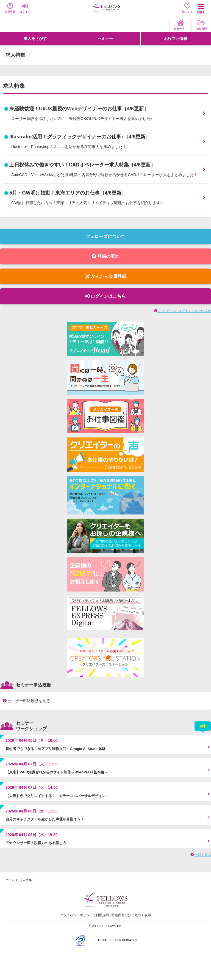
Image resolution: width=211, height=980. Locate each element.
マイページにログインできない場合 (183, 311)
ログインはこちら (105, 296)
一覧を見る (201, 855)
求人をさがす (35, 39)
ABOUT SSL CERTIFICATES (117, 940)
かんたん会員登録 (105, 276)
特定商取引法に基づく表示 (131, 915)
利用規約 (102, 915)
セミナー (105, 39)
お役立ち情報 (176, 39)
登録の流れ (105, 256)
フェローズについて (105, 236)
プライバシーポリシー (76, 915)
